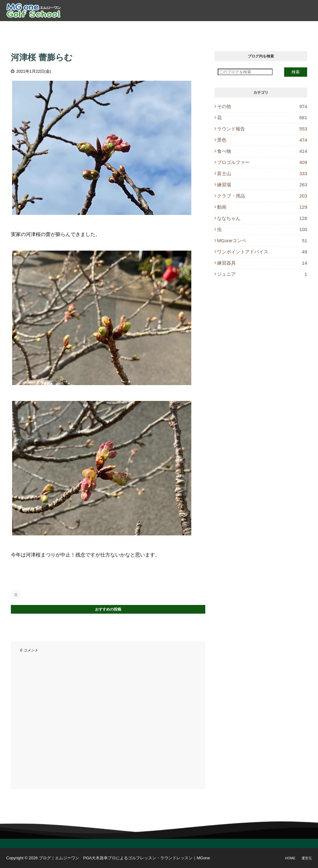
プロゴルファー (262, 162)
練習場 (262, 185)
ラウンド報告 (262, 129)
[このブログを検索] (245, 72)
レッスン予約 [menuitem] (206, 28)
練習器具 (262, 263)
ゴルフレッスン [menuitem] (118, 28)
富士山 (262, 173)
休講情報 (261, 28)
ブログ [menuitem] (236, 28)
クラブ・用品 (262, 196)
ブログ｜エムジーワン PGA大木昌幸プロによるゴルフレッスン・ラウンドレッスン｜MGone (124, 858)
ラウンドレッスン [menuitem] (163, 28)
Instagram (294, 28)
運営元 (307, 858)
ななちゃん (262, 218)
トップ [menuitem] (58, 28)
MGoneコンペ (262, 241)
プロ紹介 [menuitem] (83, 28)
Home (290, 858)
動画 (262, 207)
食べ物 (262, 151)
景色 (262, 140)
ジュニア (262, 274)
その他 (262, 106)
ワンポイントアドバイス (262, 252)
